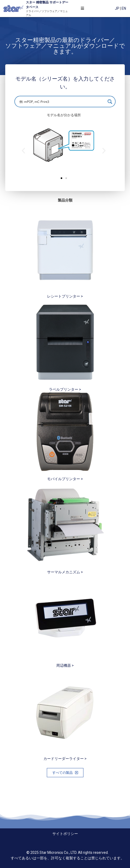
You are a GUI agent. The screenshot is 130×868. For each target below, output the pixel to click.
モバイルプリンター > (65, 479)
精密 (39, 2)
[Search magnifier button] (110, 102)
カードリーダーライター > (65, 759)
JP (117, 8)
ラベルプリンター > (65, 389)
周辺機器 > (65, 665)
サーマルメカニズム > (65, 572)
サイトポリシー (65, 834)
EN (124, 8)
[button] (61, 178)
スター (31, 2)
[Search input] (62, 102)
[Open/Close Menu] (83, 9)
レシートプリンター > (65, 296)
